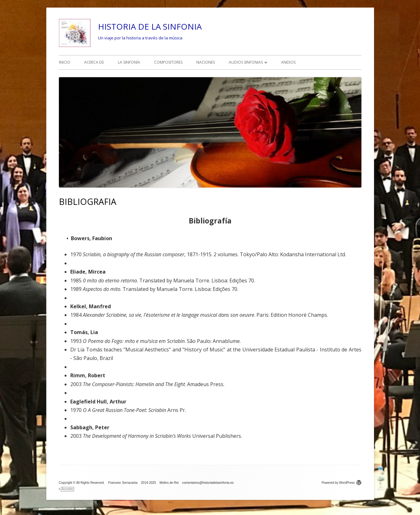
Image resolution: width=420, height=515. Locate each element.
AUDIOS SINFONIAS (246, 62)
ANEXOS (288, 62)
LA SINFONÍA (129, 62)
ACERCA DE (94, 62)
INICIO (65, 62)
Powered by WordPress (342, 483)
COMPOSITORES (168, 62)
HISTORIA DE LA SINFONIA (150, 26)
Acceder (68, 489)
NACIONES (206, 62)
